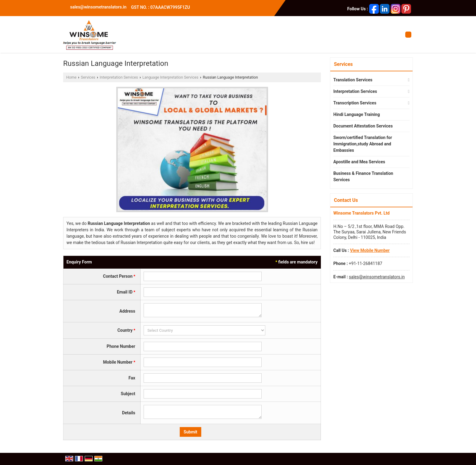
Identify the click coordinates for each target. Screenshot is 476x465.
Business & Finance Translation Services (363, 176)
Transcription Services (355, 103)
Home (71, 77)
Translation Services (353, 80)
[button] (370, 250)
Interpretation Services (119, 77)
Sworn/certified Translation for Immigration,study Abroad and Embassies (363, 144)
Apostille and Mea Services (359, 162)
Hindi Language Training (357, 114)
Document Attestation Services (363, 126)
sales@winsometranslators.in (98, 7)
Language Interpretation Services (170, 77)
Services (88, 77)
